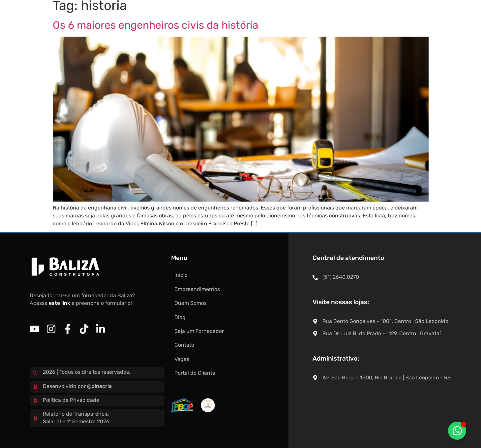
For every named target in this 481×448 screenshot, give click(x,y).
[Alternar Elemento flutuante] (457, 431)
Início (126, 16)
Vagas (363, 16)
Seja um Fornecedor (290, 16)
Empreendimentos (166, 16)
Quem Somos (216, 16)
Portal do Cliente (402, 16)
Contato (335, 16)
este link (60, 303)
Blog (249, 16)
